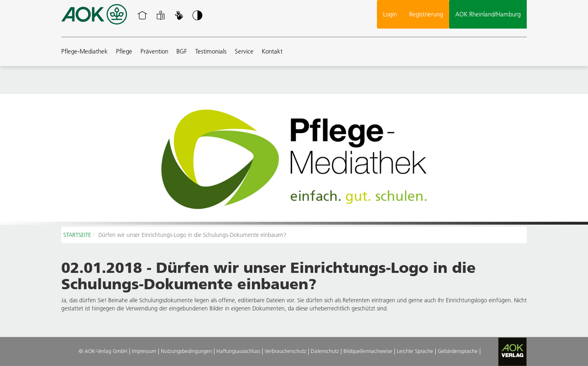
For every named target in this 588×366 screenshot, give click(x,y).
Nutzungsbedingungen (186, 351)
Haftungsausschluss (238, 351)
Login (390, 14)
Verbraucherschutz (285, 351)
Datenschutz (325, 351)
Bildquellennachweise (368, 351)
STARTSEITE (77, 235)
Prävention (154, 51)
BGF (182, 51)
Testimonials (211, 51)
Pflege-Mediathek (85, 51)
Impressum (144, 351)
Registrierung (426, 14)
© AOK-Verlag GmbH (103, 351)
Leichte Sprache (415, 351)
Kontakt (272, 51)
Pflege (124, 51)
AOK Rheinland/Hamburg (488, 14)
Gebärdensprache (458, 351)
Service (244, 51)
